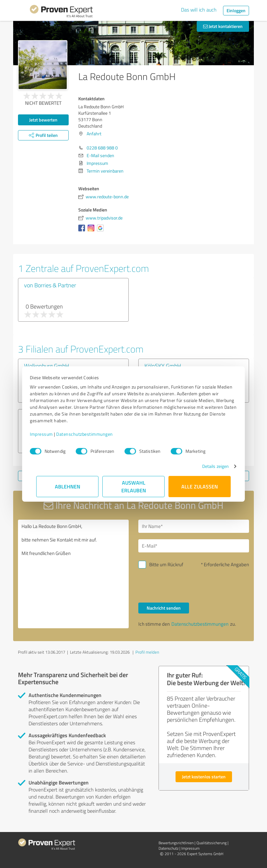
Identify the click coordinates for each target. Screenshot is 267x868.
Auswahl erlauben (134, 486)
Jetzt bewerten (43, 120)
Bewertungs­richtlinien (176, 843)
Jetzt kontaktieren (223, 26)
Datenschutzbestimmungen (91, 434)
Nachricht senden (164, 608)
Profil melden (147, 652)
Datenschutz (168, 848)
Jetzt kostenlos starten (204, 777)
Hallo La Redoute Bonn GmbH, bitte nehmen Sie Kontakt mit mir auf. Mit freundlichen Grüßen (73, 574)
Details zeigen (209, 466)
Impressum (48, 434)
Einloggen (236, 10)
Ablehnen (68, 486)
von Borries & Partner (50, 285)
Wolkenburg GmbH (47, 366)
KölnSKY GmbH (163, 366)
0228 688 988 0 (102, 148)
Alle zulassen (200, 486)
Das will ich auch (199, 10)
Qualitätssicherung (211, 843)
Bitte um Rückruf (166, 564)
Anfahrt (94, 134)
